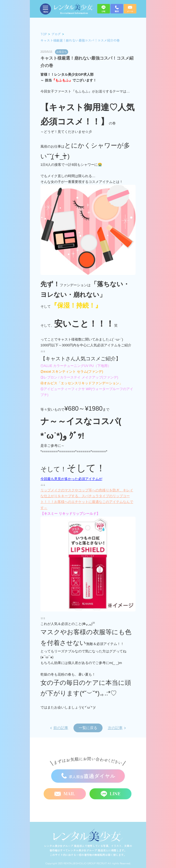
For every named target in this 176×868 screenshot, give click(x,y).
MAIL (65, 794)
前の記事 (61, 728)
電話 (117, 9)
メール (130, 9)
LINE (104, 9)
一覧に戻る (88, 728)
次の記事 (115, 728)
